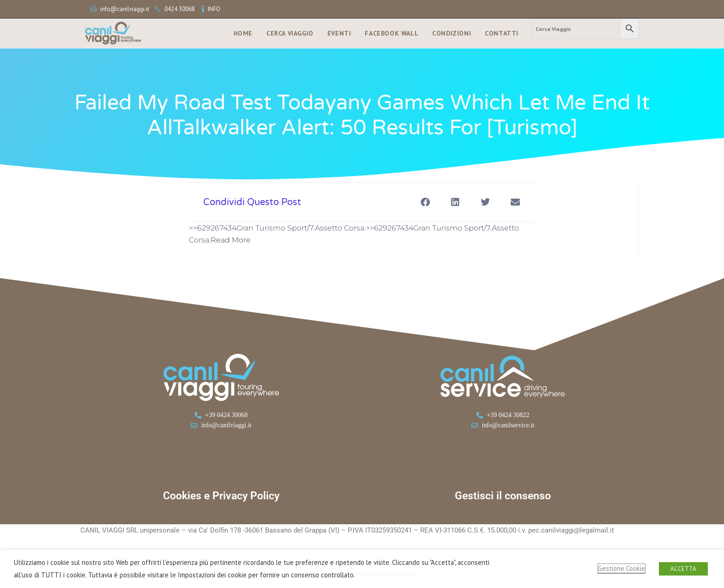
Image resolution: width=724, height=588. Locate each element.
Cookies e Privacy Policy (221, 496)
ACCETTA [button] (683, 569)
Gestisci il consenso (503, 496)
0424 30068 (180, 9)
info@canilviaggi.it (125, 9)
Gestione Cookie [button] (621, 568)
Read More (231, 240)
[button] (425, 202)
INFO (214, 9)
